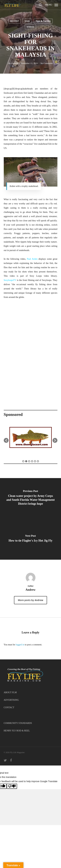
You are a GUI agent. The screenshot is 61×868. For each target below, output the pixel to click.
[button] (52, 5)
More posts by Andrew (30, 600)
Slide (27, 21)
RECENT (15, 21)
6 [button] (38, 461)
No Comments (46, 63)
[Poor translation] (12, 786)
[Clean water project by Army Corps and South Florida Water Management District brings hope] (30, 498)
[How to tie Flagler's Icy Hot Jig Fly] (30, 539)
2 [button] (26, 461)
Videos (30, 27)
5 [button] (35, 461)
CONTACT (9, 707)
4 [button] (32, 461)
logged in (20, 645)
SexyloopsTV (10, 280)
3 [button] (29, 461)
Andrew (15, 63)
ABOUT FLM (10, 692)
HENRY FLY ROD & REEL (17, 731)
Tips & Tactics (43, 21)
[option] (31, 439)
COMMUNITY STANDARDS (18, 723)
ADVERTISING (11, 700)
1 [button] (23, 461)
